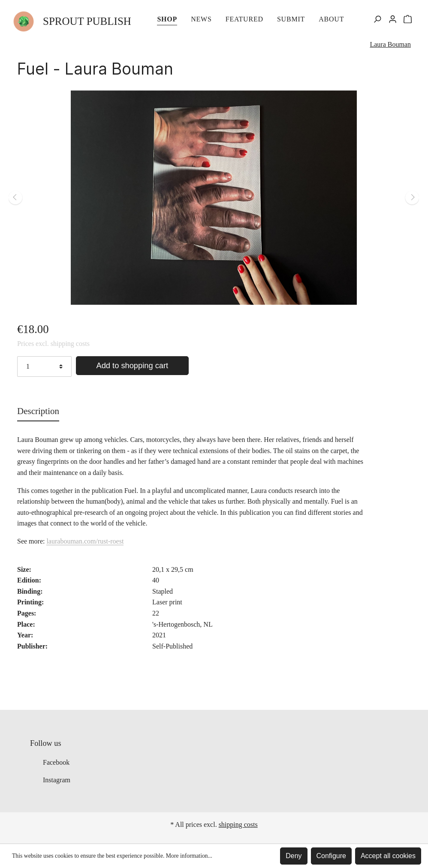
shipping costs (238, 824)
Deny (294, 856)
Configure (331, 856)
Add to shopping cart (133, 365)
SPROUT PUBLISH (87, 21)
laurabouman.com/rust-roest (85, 541)
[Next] (412, 198)
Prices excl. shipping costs (53, 344)
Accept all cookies (388, 856)
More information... (189, 856)
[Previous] (15, 198)
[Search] (377, 19)
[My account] (393, 19)
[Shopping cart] (408, 19)
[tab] (38, 411)
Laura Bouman (390, 44)
